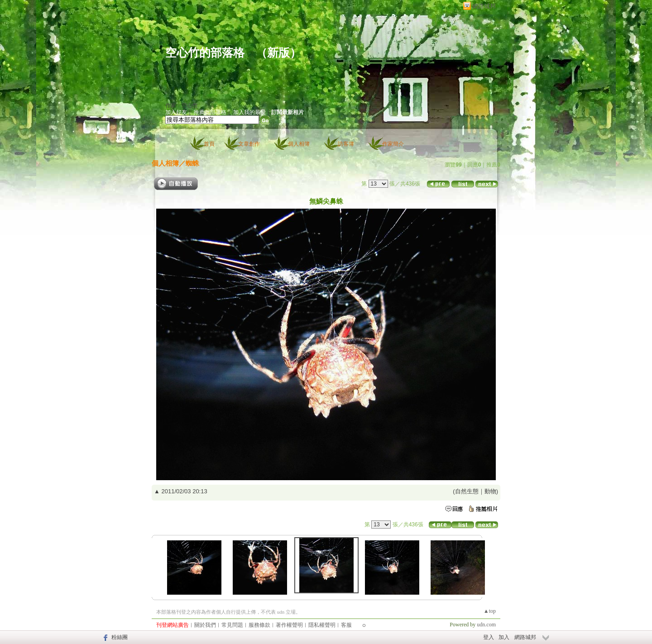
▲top (490, 611)
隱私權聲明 (322, 625)
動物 (490, 491)
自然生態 (467, 491)
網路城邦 (484, 6)
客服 (346, 625)
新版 (278, 53)
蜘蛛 (192, 163)
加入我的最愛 (249, 112)
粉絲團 (120, 637)
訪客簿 (346, 144)
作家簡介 (393, 144)
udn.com (486, 625)
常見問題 (232, 625)
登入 (489, 637)
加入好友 (176, 112)
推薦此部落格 (210, 112)
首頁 (209, 144)
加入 (504, 637)
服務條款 (259, 625)
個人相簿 (299, 144)
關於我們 (205, 625)
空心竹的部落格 (205, 53)
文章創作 (249, 144)
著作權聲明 (289, 625)
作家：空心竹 (182, 105)
